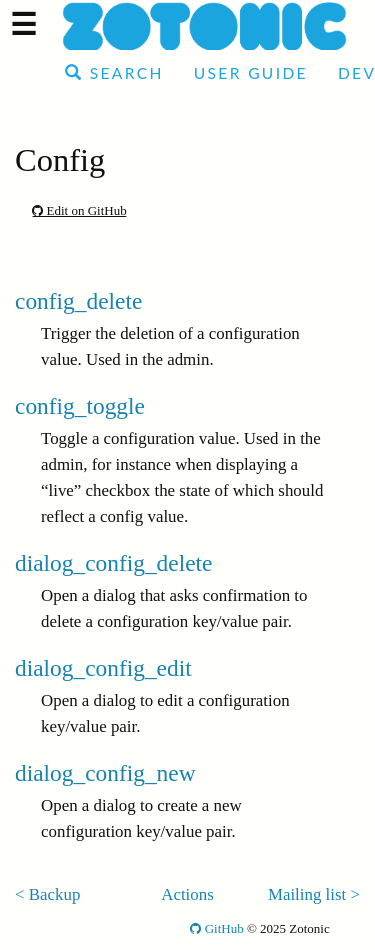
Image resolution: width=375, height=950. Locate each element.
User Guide (251, 73)
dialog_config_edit (103, 668)
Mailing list (307, 894)
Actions (187, 894)
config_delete (78, 301)
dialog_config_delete (113, 563)
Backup (55, 894)
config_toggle (80, 406)
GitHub (216, 928)
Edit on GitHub (79, 210)
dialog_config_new (105, 773)
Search (114, 73)
